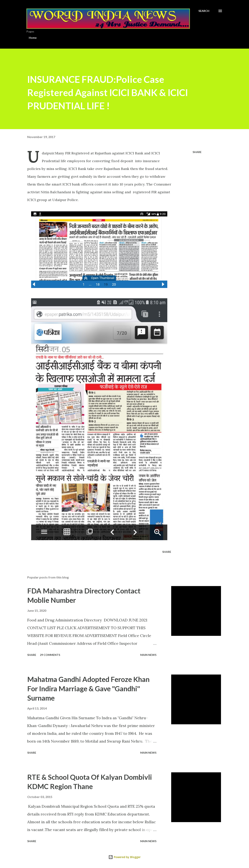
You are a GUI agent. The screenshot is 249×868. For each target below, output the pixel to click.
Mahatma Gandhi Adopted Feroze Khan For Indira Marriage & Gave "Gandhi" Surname (88, 689)
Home (33, 38)
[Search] (204, 11)
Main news (148, 655)
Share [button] (197, 152)
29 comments (50, 655)
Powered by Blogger (124, 857)
